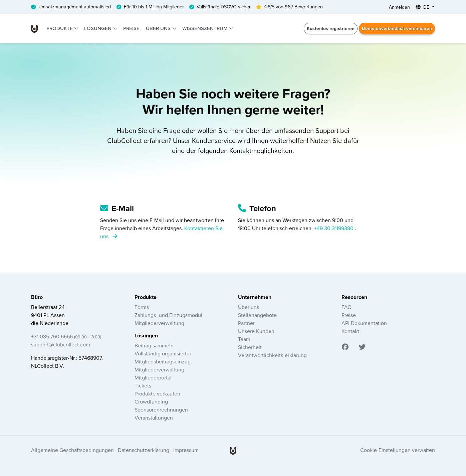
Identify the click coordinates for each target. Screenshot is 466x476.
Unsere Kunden (256, 331)
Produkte (60, 28)
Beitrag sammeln (154, 346)
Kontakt (350, 331)
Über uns (159, 28)
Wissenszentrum (205, 28)
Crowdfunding (151, 402)
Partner (246, 323)
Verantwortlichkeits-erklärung (272, 355)
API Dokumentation (364, 323)
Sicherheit (250, 347)
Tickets (143, 386)
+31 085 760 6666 (66, 337)
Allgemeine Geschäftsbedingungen (72, 450)
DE (423, 7)
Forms (142, 307)
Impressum (186, 450)
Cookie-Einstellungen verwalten (398, 450)
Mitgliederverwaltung (159, 323)
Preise (131, 28)
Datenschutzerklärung (144, 450)
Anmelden (399, 7)
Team (244, 339)
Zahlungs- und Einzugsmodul (168, 315)
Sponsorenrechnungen (161, 410)
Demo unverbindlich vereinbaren (397, 29)
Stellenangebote (257, 315)
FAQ (346, 307)
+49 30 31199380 (334, 228)
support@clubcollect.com (61, 345)
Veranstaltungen (154, 418)
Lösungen (98, 28)
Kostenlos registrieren (331, 29)
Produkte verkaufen (157, 394)
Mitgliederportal (153, 378)
